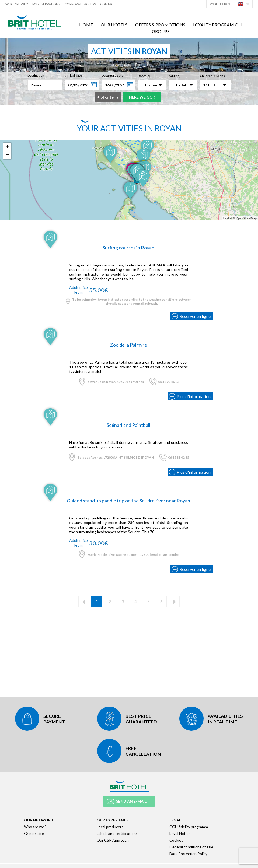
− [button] (7, 155)
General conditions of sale (191, 847)
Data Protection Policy (188, 854)
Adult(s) (175, 76)
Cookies (176, 840)
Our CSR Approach (113, 840)
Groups (161, 31)
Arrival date (74, 75)
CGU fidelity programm (189, 827)
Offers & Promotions (160, 25)
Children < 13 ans (212, 76)
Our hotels (114, 25)
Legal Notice (180, 833)
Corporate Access (80, 4)
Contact (108, 4)
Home (86, 25)
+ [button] (7, 147)
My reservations (46, 4)
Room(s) (144, 76)
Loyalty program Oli (217, 25)
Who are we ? (17, 4)
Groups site (34, 833)
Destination (36, 75)
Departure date (112, 75)
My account (221, 4)
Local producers (110, 827)
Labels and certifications (117, 833)
